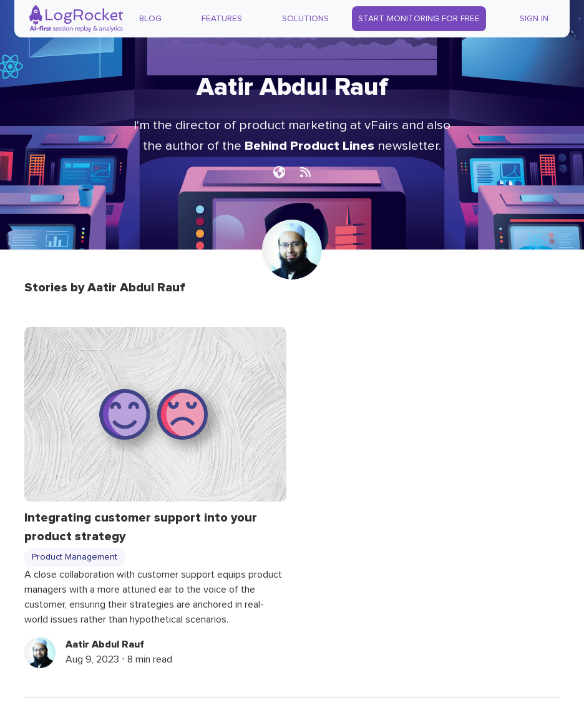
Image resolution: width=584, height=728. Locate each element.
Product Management (75, 557)
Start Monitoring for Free (419, 19)
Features (222, 19)
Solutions (305, 19)
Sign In (534, 19)
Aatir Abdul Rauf (105, 644)
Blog (150, 19)
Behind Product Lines (309, 146)
